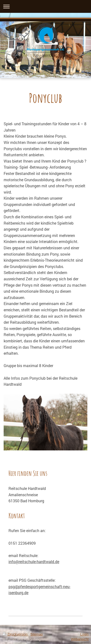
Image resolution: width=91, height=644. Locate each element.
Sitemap (37, 634)
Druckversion (15, 634)
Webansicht (80, 639)
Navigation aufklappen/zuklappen (45, 6)
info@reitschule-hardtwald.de (34, 562)
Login (84, 634)
